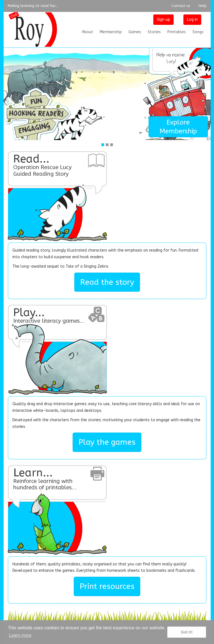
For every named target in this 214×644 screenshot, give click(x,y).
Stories (154, 32)
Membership (111, 32)
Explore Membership (178, 127)
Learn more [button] (20, 635)
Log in (192, 20)
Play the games (107, 442)
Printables (177, 32)
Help (203, 6)
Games (135, 32)
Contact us (181, 6)
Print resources (107, 586)
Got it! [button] (187, 632)
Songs (198, 32)
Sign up (163, 20)
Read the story (107, 282)
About (87, 32)
